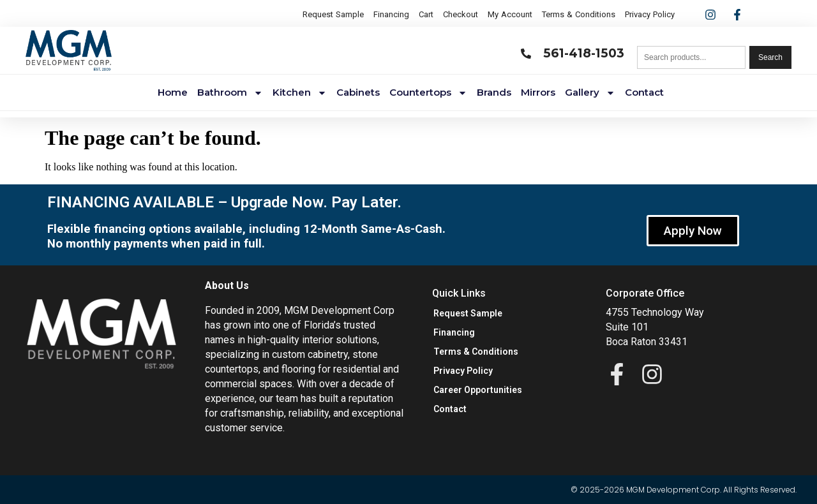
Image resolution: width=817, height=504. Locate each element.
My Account (510, 14)
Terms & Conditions (579, 14)
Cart (426, 14)
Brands (494, 92)
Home (173, 92)
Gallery (590, 93)
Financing (391, 14)
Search (770, 57)
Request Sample (333, 14)
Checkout (461, 14)
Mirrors (538, 92)
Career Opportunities (478, 390)
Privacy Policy (650, 14)
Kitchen (300, 93)
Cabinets (358, 92)
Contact (644, 92)
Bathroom (230, 93)
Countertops (428, 93)
